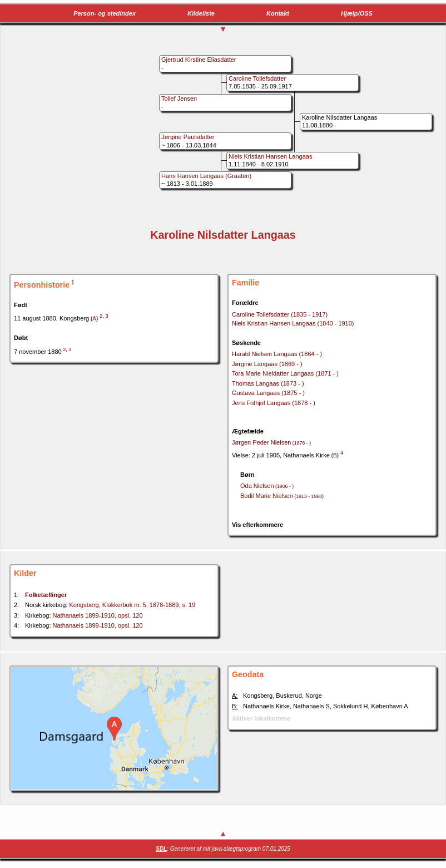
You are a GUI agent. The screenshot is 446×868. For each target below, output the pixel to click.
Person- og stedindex (105, 13)
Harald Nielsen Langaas (277, 354)
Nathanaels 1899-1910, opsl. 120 (98, 615)
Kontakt (278, 13)
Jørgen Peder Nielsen (271, 442)
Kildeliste (201, 13)
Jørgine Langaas (267, 364)
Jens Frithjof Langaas (274, 403)
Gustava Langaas (268, 393)
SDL (161, 849)
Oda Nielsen (267, 486)
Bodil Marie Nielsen (282, 496)
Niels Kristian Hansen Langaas (293, 323)
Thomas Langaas (268, 383)
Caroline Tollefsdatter (280, 314)
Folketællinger (46, 595)
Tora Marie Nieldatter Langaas (285, 373)
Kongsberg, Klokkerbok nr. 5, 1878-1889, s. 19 (132, 605)
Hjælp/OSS (357, 13)
